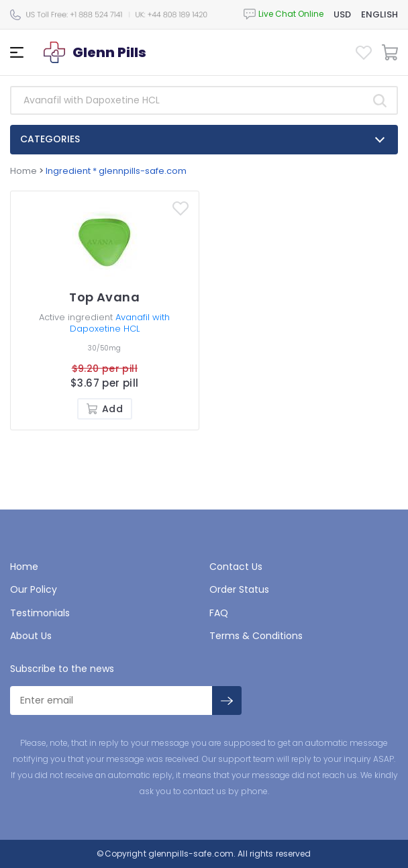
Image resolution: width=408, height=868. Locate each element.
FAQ (219, 613)
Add (105, 409)
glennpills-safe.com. (191, 854)
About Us (31, 636)
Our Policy (34, 589)
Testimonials (40, 613)
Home (23, 171)
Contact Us (236, 567)
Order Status (239, 589)
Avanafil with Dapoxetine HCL (120, 323)
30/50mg (105, 348)
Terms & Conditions (256, 636)
